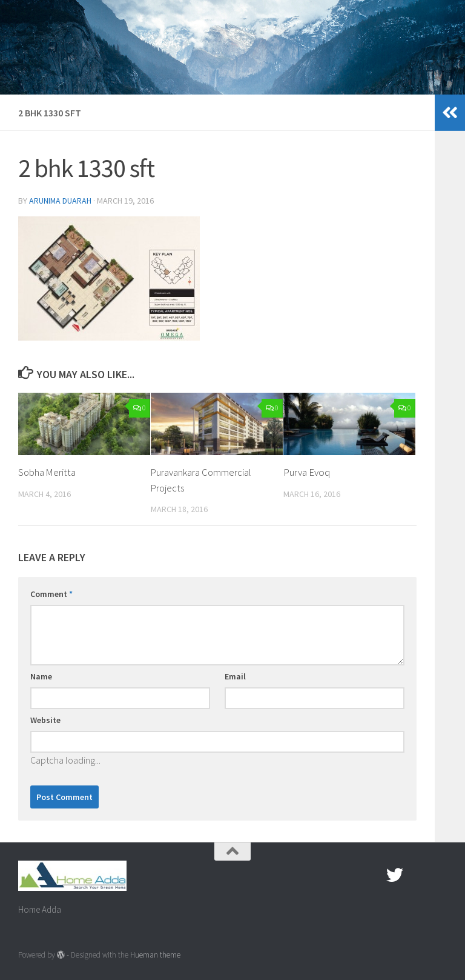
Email (235, 676)
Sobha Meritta (48, 472)
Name (41, 676)
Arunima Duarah (61, 201)
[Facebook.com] (373, 875)
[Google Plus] (417, 875)
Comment (51, 594)
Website (45, 720)
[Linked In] (438, 875)
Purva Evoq (307, 472)
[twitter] (395, 875)
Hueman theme (155, 955)
